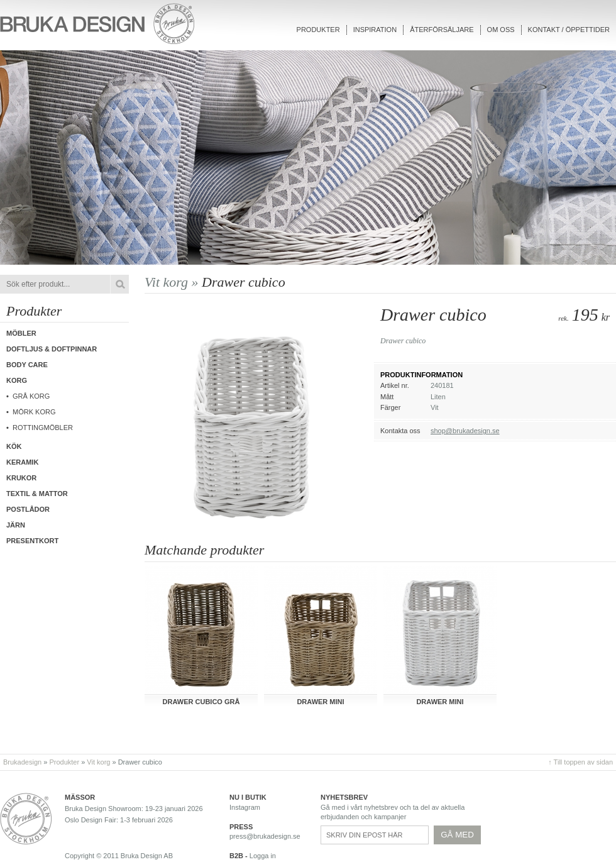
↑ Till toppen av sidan (580, 762)
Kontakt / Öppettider (569, 30)
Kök (14, 446)
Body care (27, 365)
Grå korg (31, 396)
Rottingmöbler (43, 428)
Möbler (21, 333)
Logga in (263, 856)
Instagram (245, 807)
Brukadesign (22, 762)
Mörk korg (34, 412)
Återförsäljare (442, 30)
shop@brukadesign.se (465, 431)
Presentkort (32, 541)
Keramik (22, 462)
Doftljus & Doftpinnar (52, 349)
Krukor (21, 478)
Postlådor (28, 509)
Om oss (501, 30)
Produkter (318, 30)
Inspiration (375, 30)
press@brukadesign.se (265, 836)
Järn (16, 525)
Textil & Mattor (37, 494)
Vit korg (98, 762)
